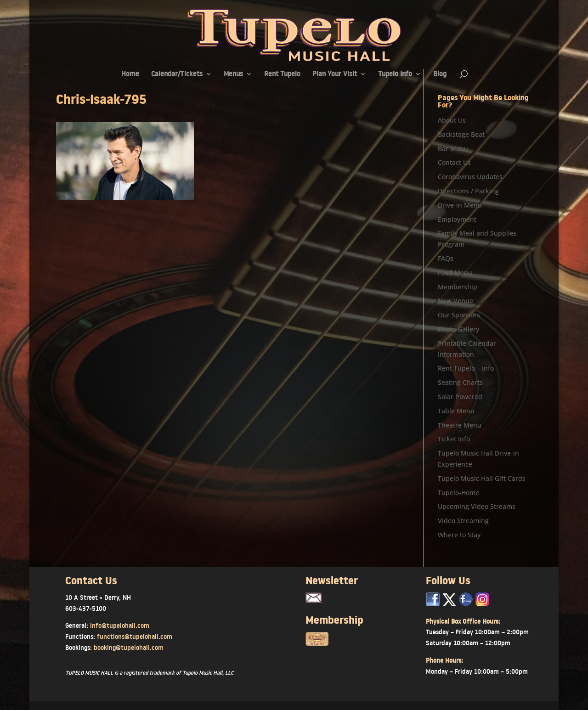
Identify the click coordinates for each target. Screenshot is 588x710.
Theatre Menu (460, 425)
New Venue (455, 301)
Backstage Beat (461, 134)
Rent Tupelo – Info (466, 368)
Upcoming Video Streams (477, 506)
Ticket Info (454, 439)
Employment (457, 219)
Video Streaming (463, 521)
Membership (458, 287)
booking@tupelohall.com (129, 648)
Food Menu (455, 273)
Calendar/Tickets (177, 75)
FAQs (446, 258)
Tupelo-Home (458, 493)
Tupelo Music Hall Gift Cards (482, 478)
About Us (452, 120)
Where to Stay (459, 535)
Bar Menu (453, 149)
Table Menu (456, 411)
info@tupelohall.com (120, 625)
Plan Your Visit (335, 75)
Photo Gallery (458, 329)
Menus (233, 75)
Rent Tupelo (282, 75)
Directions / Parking (468, 191)
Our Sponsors (459, 315)
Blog (440, 75)
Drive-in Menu (460, 205)
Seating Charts (460, 382)
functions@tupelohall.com (135, 637)
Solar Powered (460, 397)
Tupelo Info (395, 75)
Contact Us (454, 162)
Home (130, 75)
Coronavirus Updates (470, 177)
